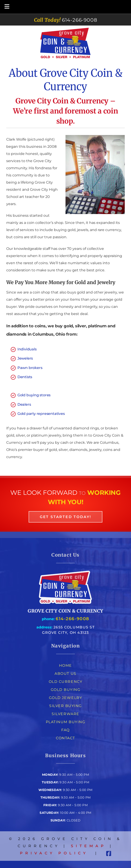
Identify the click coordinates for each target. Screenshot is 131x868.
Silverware (65, 714)
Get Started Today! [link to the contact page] (65, 517)
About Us (65, 674)
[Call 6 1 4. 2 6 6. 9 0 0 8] (80, 20)
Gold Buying (66, 690)
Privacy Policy (54, 853)
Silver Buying (65, 706)
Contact (65, 738)
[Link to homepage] (65, 603)
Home (65, 665)
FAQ (65, 730)
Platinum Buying (66, 722)
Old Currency (65, 682)
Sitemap (89, 846)
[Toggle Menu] (7, 7)
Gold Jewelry (65, 698)
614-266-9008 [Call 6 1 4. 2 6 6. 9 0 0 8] (72, 619)
